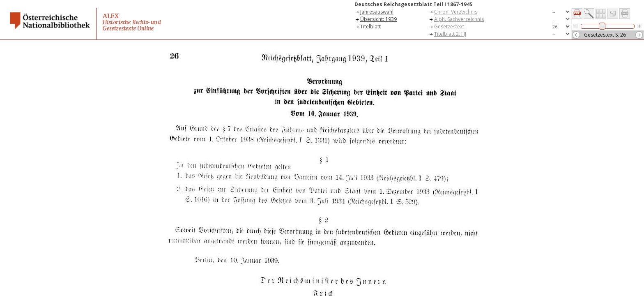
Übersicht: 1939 (378, 19)
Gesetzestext (449, 27)
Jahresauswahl (377, 12)
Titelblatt (370, 27)
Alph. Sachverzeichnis (459, 19)
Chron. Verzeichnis (456, 12)
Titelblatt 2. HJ (450, 34)
